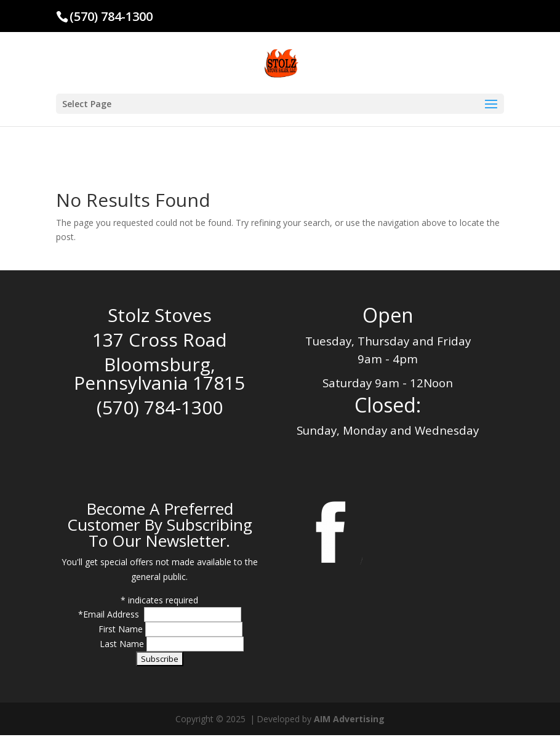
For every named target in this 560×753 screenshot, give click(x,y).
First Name (122, 629)
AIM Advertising (349, 719)
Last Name (123, 644)
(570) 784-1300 (111, 16)
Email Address (112, 614)
